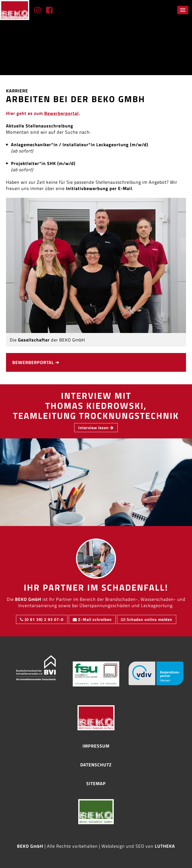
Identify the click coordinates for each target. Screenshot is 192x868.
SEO (140, 846)
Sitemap (96, 784)
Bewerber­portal (61, 114)
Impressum (96, 746)
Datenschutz (96, 765)
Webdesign (113, 846)
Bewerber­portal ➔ (36, 362)
